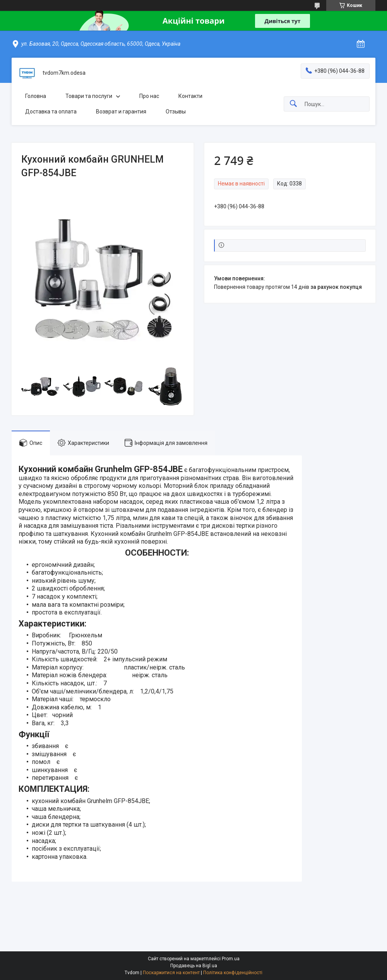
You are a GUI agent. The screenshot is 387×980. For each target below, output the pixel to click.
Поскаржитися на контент (171, 973)
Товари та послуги (89, 96)
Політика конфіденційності (233, 973)
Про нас (149, 96)
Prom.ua (231, 959)
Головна (36, 96)
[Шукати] (293, 104)
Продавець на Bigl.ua (194, 966)
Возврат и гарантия (121, 112)
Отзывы (176, 112)
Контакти (190, 96)
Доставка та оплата (51, 112)
